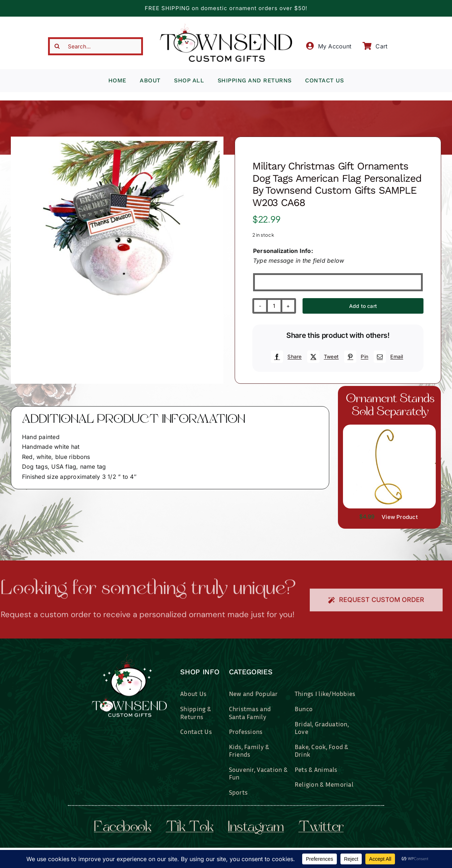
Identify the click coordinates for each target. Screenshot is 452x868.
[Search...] (95, 46)
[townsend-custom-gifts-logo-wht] (129, 657)
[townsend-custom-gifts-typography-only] (226, 27)
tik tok (190, 828)
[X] (322, 357)
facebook (123, 828)
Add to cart (363, 306)
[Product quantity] (274, 306)
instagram (256, 828)
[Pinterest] (355, 357)
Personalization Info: (283, 251)
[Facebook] (285, 357)
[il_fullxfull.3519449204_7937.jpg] (389, 427)
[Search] (57, 46)
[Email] (387, 357)
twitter (321, 828)
